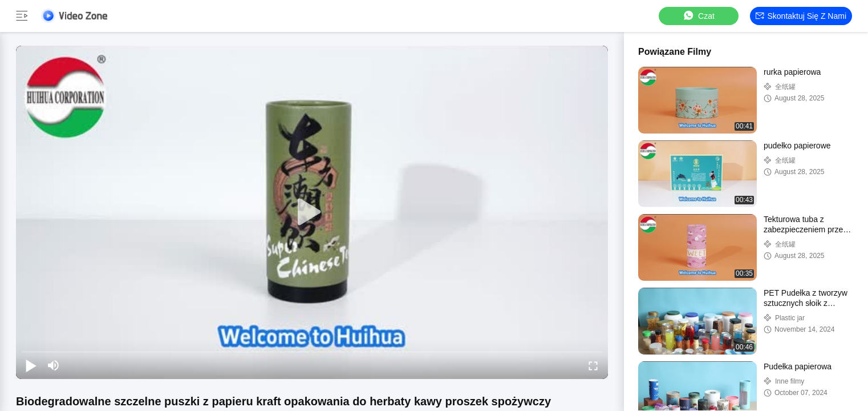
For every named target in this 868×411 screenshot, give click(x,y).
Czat (698, 16)
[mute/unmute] (54, 365)
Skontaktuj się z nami (801, 16)
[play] (312, 212)
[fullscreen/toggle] (593, 365)
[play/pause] (31, 365)
